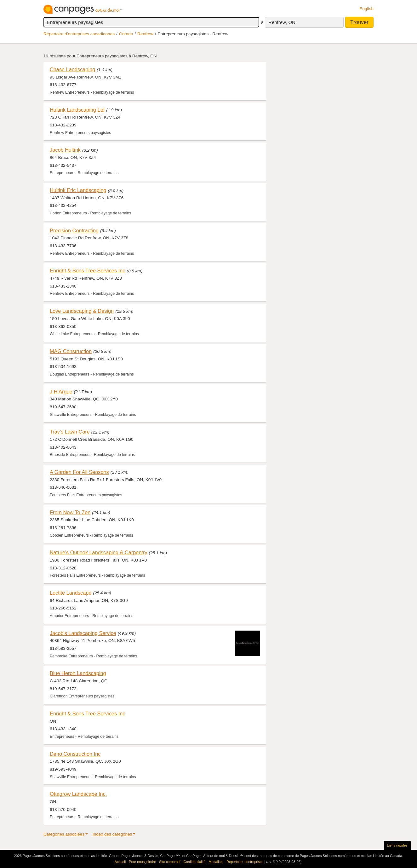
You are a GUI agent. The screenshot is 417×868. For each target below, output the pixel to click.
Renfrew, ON (282, 22)
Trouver (359, 22)
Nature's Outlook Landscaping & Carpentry (99, 552)
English (366, 9)
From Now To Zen (70, 512)
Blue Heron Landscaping (78, 673)
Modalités (216, 862)
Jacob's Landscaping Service (83, 633)
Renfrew (145, 34)
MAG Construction (71, 351)
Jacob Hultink (65, 150)
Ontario (126, 34)
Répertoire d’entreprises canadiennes (79, 34)
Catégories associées (64, 834)
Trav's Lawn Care (70, 432)
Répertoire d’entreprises (245, 862)
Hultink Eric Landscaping (78, 190)
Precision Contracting (74, 230)
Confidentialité (195, 862)
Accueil (120, 862)
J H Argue (61, 392)
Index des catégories (112, 834)
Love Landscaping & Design (82, 311)
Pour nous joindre (142, 862)
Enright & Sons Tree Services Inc (87, 271)
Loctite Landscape (71, 593)
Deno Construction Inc (75, 754)
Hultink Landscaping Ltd (77, 110)
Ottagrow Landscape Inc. (78, 794)
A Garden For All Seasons (79, 472)
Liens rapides (397, 845)
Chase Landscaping (72, 69)
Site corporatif (170, 862)
